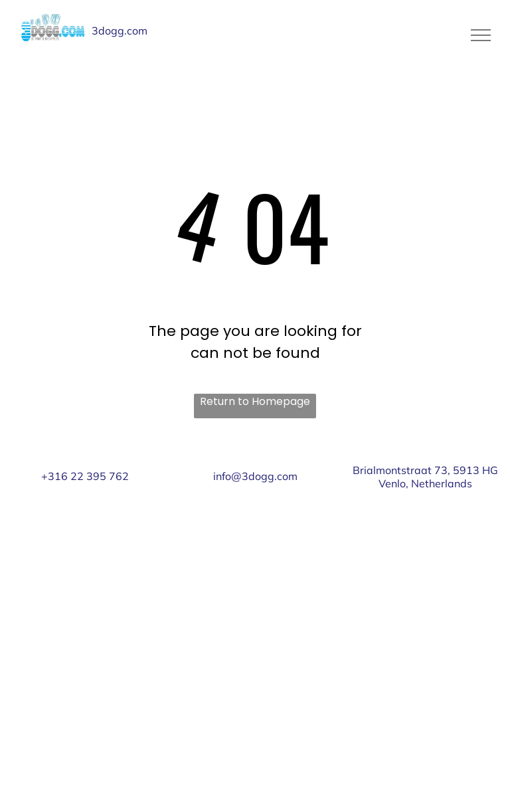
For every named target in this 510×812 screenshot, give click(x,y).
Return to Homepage (255, 401)
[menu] (481, 35)
